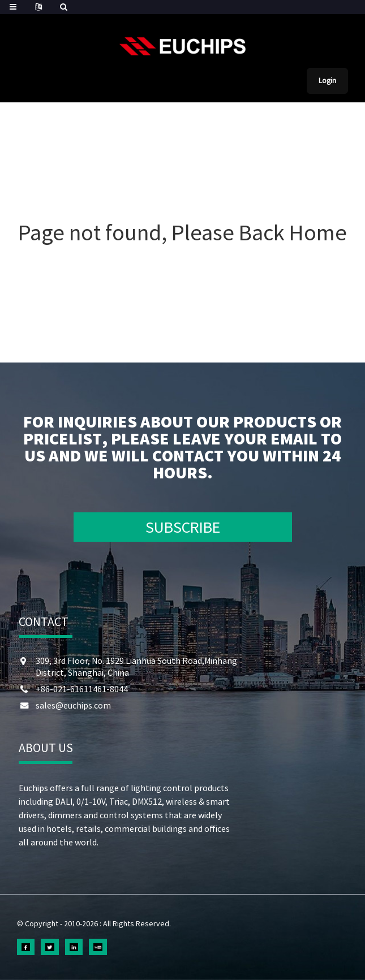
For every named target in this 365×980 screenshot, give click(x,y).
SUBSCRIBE (183, 527)
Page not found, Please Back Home (182, 232)
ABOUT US (46, 748)
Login (327, 81)
